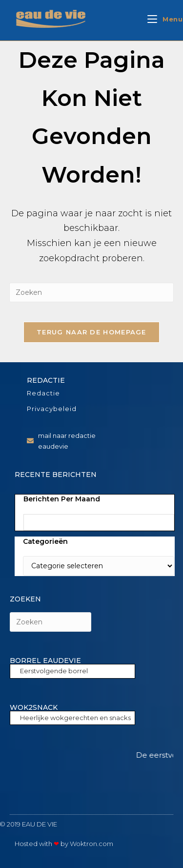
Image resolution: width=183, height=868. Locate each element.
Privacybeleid (52, 409)
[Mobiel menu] (165, 19)
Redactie (43, 393)
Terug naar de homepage (91, 332)
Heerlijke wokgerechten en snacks (75, 718)
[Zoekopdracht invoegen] (92, 292)
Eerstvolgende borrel (54, 671)
